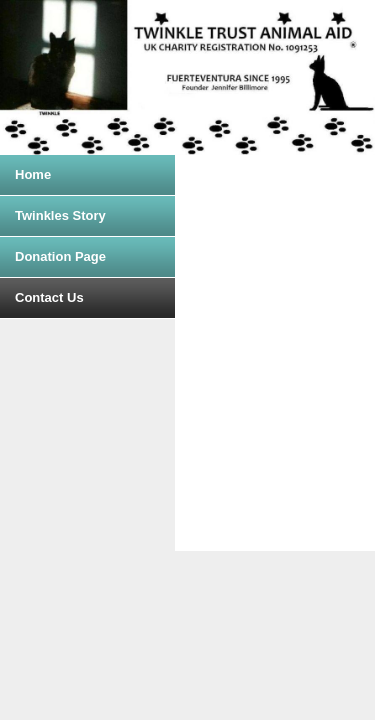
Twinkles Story (60, 215)
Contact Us (49, 297)
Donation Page (60, 256)
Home (33, 174)
